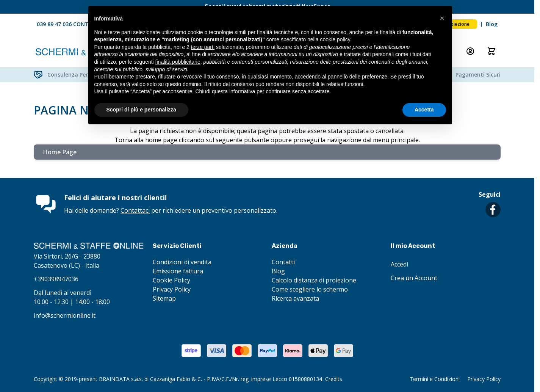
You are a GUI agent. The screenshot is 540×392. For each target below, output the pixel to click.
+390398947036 (56, 279)
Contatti (283, 262)
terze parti (203, 47)
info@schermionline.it (65, 315)
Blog (492, 24)
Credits (334, 379)
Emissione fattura (178, 271)
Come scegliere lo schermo (310, 289)
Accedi (399, 264)
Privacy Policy (172, 289)
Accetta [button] (424, 110)
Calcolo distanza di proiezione (314, 280)
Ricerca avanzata (295, 298)
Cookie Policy (171, 280)
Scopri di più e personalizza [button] (141, 110)
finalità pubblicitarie (178, 62)
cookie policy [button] (335, 39)
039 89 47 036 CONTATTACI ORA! (79, 24)
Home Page (60, 152)
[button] (442, 18)
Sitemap (164, 298)
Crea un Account (414, 278)
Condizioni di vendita (182, 262)
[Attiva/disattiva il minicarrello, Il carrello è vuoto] (491, 51)
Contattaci (135, 210)
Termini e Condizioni (435, 379)
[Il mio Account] (470, 51)
